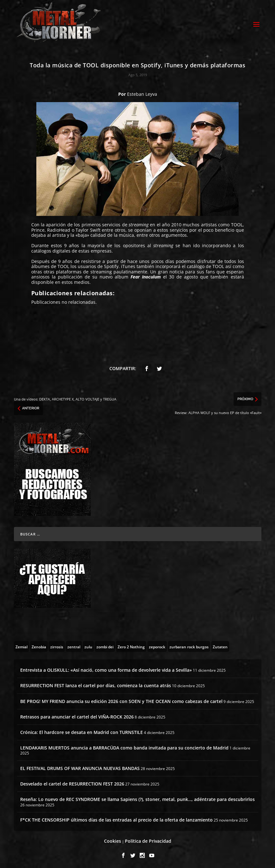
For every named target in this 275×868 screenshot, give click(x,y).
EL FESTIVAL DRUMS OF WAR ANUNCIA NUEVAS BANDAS (80, 767)
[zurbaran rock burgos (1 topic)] (189, 645)
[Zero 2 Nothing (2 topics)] (131, 645)
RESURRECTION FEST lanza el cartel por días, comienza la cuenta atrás (96, 685)
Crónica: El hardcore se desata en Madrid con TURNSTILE (82, 731)
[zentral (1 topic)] (74, 645)
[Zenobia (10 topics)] (39, 645)
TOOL (237, 224)
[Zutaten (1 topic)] (220, 645)
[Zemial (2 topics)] (21, 645)
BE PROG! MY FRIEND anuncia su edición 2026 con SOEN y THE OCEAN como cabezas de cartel (121, 700)
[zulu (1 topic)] (88, 645)
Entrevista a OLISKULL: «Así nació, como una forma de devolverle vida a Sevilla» (106, 669)
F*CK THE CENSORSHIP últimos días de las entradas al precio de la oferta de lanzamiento (116, 819)
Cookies (113, 840)
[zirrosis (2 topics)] (57, 645)
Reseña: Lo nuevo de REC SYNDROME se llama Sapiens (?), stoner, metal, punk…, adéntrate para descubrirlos (137, 798)
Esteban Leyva (142, 93)
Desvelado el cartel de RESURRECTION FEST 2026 (72, 783)
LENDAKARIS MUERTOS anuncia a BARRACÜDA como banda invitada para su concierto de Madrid (124, 747)
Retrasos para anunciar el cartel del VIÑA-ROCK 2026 (77, 716)
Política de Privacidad (148, 840)
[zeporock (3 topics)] (157, 645)
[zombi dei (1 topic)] (105, 645)
